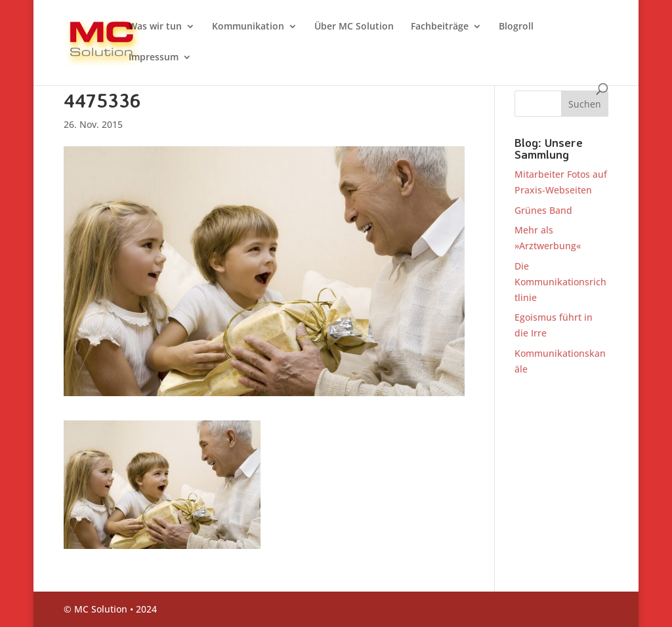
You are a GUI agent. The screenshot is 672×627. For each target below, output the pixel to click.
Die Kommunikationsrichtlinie (560, 282)
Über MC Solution (354, 27)
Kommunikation (248, 27)
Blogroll (516, 27)
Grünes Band (543, 210)
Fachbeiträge (440, 27)
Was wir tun (155, 27)
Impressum (154, 58)
